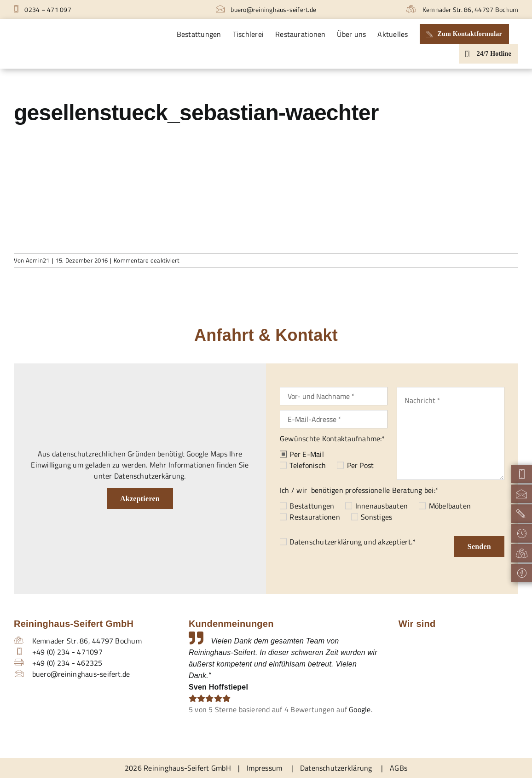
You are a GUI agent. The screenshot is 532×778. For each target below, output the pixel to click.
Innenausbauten (382, 506)
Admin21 (38, 260)
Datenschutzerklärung (326, 542)
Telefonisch (308, 465)
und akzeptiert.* (353, 542)
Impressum (264, 768)
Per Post (361, 465)
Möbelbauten (450, 506)
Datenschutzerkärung (149, 476)
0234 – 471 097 (43, 9)
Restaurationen (315, 517)
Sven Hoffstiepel (218, 687)
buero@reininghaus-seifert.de (266, 9)
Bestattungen (312, 506)
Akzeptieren (140, 499)
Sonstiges (376, 517)
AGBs (399, 768)
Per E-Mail (306, 454)
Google (360, 709)
